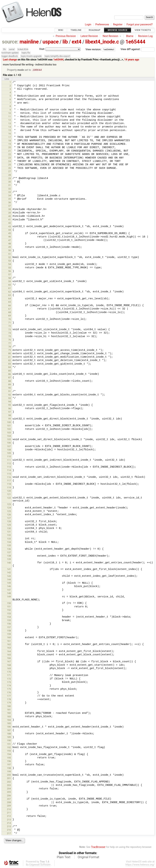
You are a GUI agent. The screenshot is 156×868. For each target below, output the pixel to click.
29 (10, 179)
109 (9, 453)
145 (9, 583)
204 (9, 789)
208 (9, 803)
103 (9, 433)
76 (10, 340)
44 (10, 230)
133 (9, 539)
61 (10, 289)
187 (9, 731)
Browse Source (118, 30)
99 (10, 419)
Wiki (61, 30)
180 (9, 707)
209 (9, 806)
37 (10, 206)
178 (9, 700)
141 (9, 569)
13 (10, 124)
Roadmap (95, 30)
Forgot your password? (140, 25)
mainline (29, 42)
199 (9, 772)
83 (10, 364)
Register (118, 25)
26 (10, 168)
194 (9, 755)
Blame (130, 36)
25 (10, 165)
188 (9, 734)
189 (9, 737)
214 (9, 823)
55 (10, 268)
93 (10, 399)
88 (10, 381)
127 (9, 518)
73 (10, 330)
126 (9, 515)
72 (10, 326)
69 (10, 316)
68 (10, 313)
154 (9, 617)
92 (10, 395)
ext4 (76, 42)
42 (10, 223)
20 (10, 148)
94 (10, 402)
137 (9, 553)
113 (9, 467)
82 (10, 361)
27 (10, 172)
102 (9, 429)
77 (10, 344)
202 (9, 782)
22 (10, 155)
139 (9, 560)
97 (10, 412)
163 (9, 648)
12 (10, 120)
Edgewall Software (40, 865)
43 (10, 227)
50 (10, 251)
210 (9, 810)
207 (9, 799)
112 (9, 464)
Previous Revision (66, 36)
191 (9, 744)
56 (10, 271)
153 (9, 614)
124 (9, 508)
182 (9, 713)
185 (9, 724)
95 (10, 405)
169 (9, 669)
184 (9, 720)
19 (10, 144)
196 (9, 761)
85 (10, 371)
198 (9, 768)
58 (10, 278)
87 (10, 378)
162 (9, 645)
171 (9, 676)
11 (10, 117)
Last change (10, 60)
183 (9, 717)
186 (9, 727)
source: (10, 42)
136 (9, 549)
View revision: (93, 49)
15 (10, 131)
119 (9, 488)
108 (9, 450)
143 (9, 576)
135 (9, 546)
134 (9, 542)
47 (10, 241)
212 (9, 816)
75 (10, 337)
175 (9, 689)
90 (10, 388)
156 (9, 624)
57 (10, 275)
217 (9, 834)
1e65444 (135, 42)
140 (9, 563)
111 (9, 460)
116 (9, 477)
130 (9, 529)
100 (9, 423)
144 (9, 580)
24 (10, 162)
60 (10, 285)
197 (9, 765)
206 (9, 796)
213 (9, 820)
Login (88, 25)
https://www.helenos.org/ (140, 865)
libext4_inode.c (102, 42)
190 (9, 741)
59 (10, 282)
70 (10, 320)
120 (9, 491)
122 (9, 498)
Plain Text (64, 857)
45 (10, 234)
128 (9, 522)
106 (9, 443)
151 (9, 607)
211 (9, 813)
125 (9, 512)
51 (10, 254)
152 (9, 610)
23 (10, 158)
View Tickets (143, 30)
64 (10, 299)
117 (9, 481)
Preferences (102, 25)
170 (9, 672)
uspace (51, 42)
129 (9, 525)
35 (10, 199)
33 (10, 192)
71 (10, 323)
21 (10, 151)
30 (10, 182)
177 (9, 696)
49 (10, 247)
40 (10, 217)
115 (9, 474)
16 (10, 134)
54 (10, 264)
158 (9, 631)
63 (10, 295)
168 (9, 665)
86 (10, 374)
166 (9, 658)
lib (65, 42)
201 (9, 779)
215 (9, 827)
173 (9, 683)
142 (9, 573)
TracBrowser (98, 847)
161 (9, 641)
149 (9, 597)
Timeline (76, 30)
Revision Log (145, 36)
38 (10, 210)
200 (9, 775)
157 (9, 628)
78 (10, 347)
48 (10, 244)
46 (10, 237)
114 (9, 471)
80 (10, 354)
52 (10, 258)
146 (9, 587)
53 (10, 261)
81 (10, 357)
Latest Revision (89, 36)
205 (9, 792)
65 (10, 302)
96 (10, 409)
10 (10, 113)
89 (10, 385)
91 (10, 392)
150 (9, 604)
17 (10, 138)
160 (9, 638)
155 (9, 621)
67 (10, 309)
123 (9, 505)
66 (10, 306)
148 (9, 594)
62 (10, 292)
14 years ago (132, 60)
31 (10, 185)
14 (10, 127)
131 (9, 532)
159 (9, 634)
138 (9, 556)
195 (9, 758)
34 (10, 196)
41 (10, 220)
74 (10, 333)
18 (10, 141)
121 (9, 495)
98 (10, 416)
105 (9, 440)
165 (9, 655)
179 (9, 703)
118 (9, 484)
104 (9, 436)
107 (9, 447)
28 (10, 175)
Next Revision (110, 36)
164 (9, 652)
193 (9, 751)
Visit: (42, 49)
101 (9, 426)
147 (9, 590)
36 (10, 203)
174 (9, 686)
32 (10, 189)
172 (9, 679)
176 (9, 693)
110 (9, 457)
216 (9, 830)
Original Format (89, 857)
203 (9, 786)
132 (9, 535)
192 (9, 748)
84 (10, 368)
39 (10, 213)
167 (9, 662)
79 (10, 350)
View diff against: (138, 49)
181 (9, 710)
